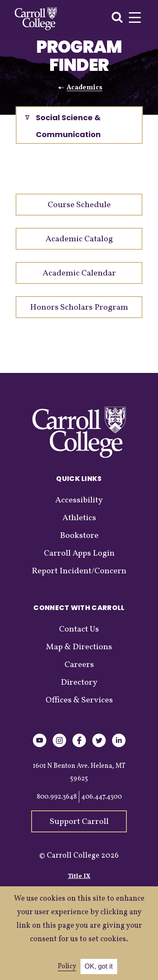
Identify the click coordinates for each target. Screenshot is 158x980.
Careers (79, 665)
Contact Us (79, 629)
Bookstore (79, 536)
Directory (79, 683)
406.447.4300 (102, 797)
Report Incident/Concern (79, 571)
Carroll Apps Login (79, 553)
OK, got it (99, 966)
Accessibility (79, 500)
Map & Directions (79, 647)
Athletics (79, 518)
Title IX (79, 876)
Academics (84, 88)
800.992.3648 (57, 797)
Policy (67, 967)
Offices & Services (79, 700)
